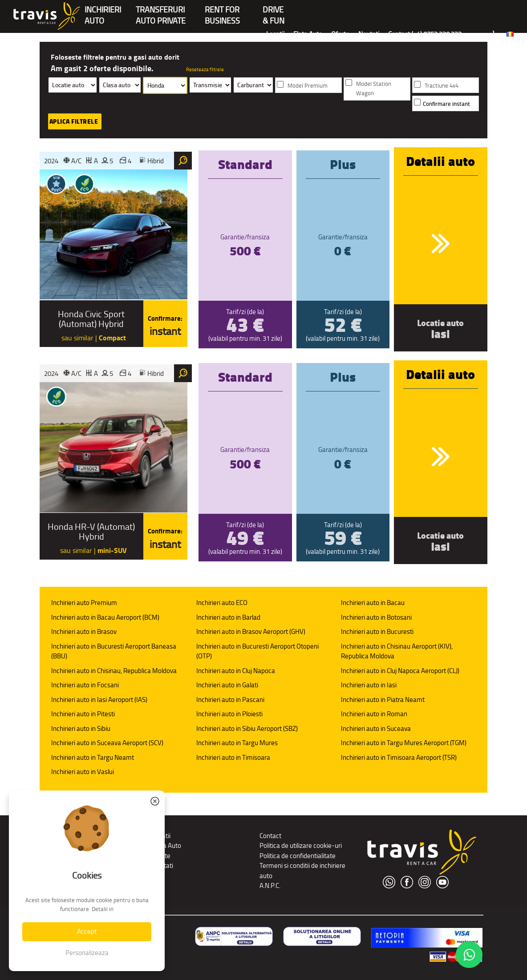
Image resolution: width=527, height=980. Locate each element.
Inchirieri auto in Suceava (376, 728)
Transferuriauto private (161, 10)
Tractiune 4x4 (442, 86)
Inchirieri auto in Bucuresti (377, 631)
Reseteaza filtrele (205, 69)
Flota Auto (308, 34)
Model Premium (308, 86)
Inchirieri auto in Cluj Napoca (236, 671)
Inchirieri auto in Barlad (228, 617)
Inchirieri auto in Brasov (84, 631)
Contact (270, 836)
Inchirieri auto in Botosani (376, 617)
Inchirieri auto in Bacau (373, 603)
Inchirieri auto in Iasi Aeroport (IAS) (99, 700)
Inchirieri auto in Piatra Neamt (383, 700)
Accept (87, 931)
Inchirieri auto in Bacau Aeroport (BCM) (105, 617)
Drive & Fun (274, 10)
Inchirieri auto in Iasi (369, 685)
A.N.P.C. (270, 885)
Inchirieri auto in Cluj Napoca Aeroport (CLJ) (400, 671)
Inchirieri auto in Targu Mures (237, 743)
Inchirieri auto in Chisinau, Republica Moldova (114, 671)
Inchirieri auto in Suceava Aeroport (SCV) (107, 743)
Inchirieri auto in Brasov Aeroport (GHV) (251, 631)
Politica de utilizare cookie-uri (301, 845)
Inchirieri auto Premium (84, 603)
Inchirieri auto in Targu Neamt (93, 757)
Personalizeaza (87, 953)
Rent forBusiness (222, 10)
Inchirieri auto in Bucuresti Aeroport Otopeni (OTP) (257, 651)
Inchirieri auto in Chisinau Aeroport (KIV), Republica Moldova (397, 651)
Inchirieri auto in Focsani (85, 685)
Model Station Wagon (374, 89)
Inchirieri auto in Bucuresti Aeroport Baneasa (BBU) (114, 651)
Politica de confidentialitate (298, 856)
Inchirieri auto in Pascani (230, 700)
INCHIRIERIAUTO (103, 10)
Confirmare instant (446, 104)
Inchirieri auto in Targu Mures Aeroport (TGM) (404, 743)
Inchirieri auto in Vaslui (83, 772)
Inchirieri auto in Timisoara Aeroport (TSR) (399, 757)
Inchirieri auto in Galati (227, 685)
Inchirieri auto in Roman (374, 714)
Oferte (340, 34)
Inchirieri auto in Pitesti (83, 714)
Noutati (369, 34)
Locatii (275, 34)
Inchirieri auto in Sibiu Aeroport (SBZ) (247, 728)
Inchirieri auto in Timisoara (233, 757)
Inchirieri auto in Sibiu (81, 728)
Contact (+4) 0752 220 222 (425, 34)
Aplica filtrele (74, 121)
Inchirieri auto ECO (222, 603)
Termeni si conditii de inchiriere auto (302, 871)
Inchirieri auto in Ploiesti (229, 714)
